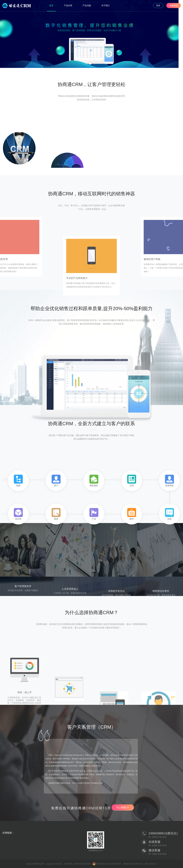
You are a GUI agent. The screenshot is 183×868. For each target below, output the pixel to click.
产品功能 (87, 6)
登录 (158, 6)
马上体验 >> (123, 807)
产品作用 (68, 6)
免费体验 (174, 6)
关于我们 (105, 6)
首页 (51, 6)
